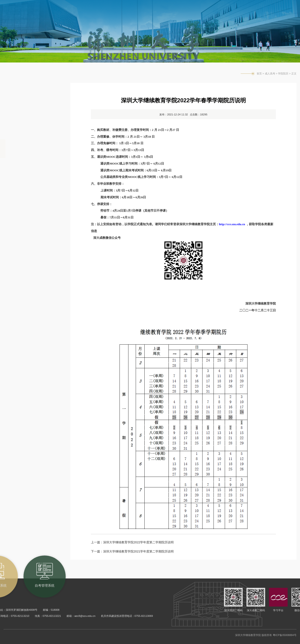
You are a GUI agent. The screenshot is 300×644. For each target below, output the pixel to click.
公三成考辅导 (20, 280)
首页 (259, 74)
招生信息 (15, 111)
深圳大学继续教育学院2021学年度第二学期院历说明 (138, 551)
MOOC (13, 186)
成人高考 (270, 74)
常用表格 (15, 242)
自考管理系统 (220, 5)
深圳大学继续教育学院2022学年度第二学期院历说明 (138, 542)
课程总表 (15, 167)
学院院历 (15, 149)
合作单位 (15, 130)
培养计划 (15, 224)
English (261, 6)
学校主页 (244, 6)
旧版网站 (277, 6)
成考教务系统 (188, 5)
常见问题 (15, 261)
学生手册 (15, 205)
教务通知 (15, 92)
